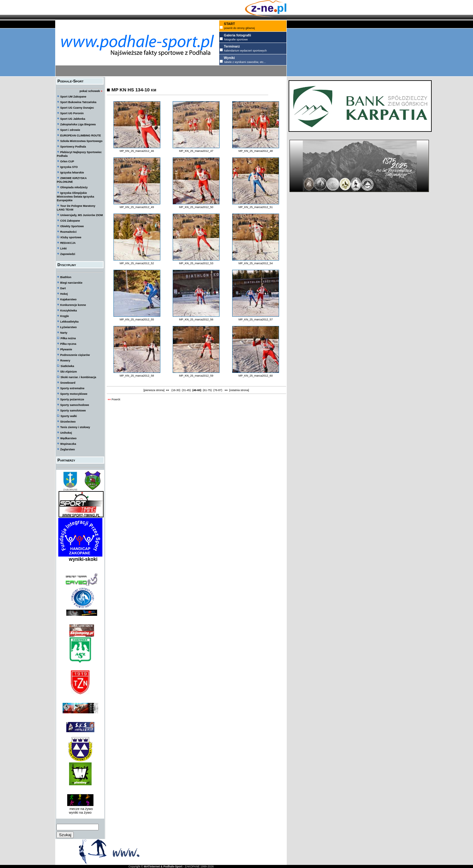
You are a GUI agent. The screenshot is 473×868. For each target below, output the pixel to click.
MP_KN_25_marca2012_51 (255, 207)
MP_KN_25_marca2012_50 (196, 207)
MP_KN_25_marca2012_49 (137, 207)
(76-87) (218, 390)
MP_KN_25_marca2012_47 (196, 151)
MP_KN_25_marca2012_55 (137, 319)
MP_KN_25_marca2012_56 (196, 319)
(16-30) (176, 390)
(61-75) (207, 390)
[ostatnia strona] (239, 390)
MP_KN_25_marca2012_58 (137, 376)
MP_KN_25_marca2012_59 (196, 376)
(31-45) (186, 390)
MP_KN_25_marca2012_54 (255, 263)
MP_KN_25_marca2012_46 (137, 151)
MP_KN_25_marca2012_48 (255, 151)
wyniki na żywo (80, 812)
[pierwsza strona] (154, 390)
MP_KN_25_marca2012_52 (137, 263)
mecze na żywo (80, 809)
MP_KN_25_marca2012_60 (255, 376)
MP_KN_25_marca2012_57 (255, 319)
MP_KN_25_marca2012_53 (196, 263)
